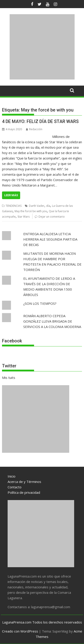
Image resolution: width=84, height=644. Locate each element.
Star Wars (24, 217)
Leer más (11, 195)
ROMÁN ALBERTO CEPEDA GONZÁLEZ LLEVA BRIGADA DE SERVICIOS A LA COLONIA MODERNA (52, 321)
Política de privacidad (24, 492)
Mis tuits (9, 378)
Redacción (34, 129)
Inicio (12, 476)
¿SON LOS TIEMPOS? (40, 303)
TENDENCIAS (14, 206)
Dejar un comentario (52, 217)
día (48, 206)
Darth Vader (37, 206)
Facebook (12, 341)
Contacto (15, 487)
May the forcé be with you (31, 211)
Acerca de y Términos (24, 482)
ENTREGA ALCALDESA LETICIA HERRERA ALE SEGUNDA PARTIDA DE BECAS (50, 239)
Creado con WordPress (20, 631)
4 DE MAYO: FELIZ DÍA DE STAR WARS (40, 121)
